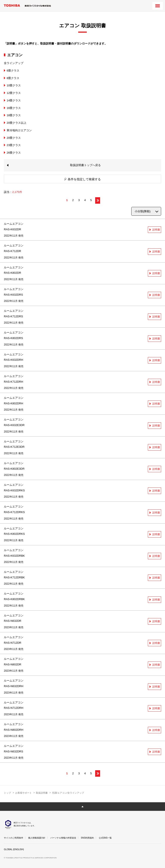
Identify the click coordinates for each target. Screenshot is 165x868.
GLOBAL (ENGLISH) (14, 849)
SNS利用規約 (87, 838)
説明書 (156, 230)
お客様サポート (24, 793)
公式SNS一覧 (105, 838)
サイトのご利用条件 (14, 838)
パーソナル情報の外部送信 (63, 838)
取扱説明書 (42, 793)
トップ (7, 793)
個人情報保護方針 (37, 838)
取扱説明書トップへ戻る (85, 165)
